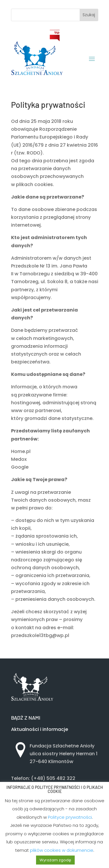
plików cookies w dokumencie (62, 850)
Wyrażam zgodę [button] (55, 860)
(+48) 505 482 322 (53, 778)
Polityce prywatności (70, 817)
